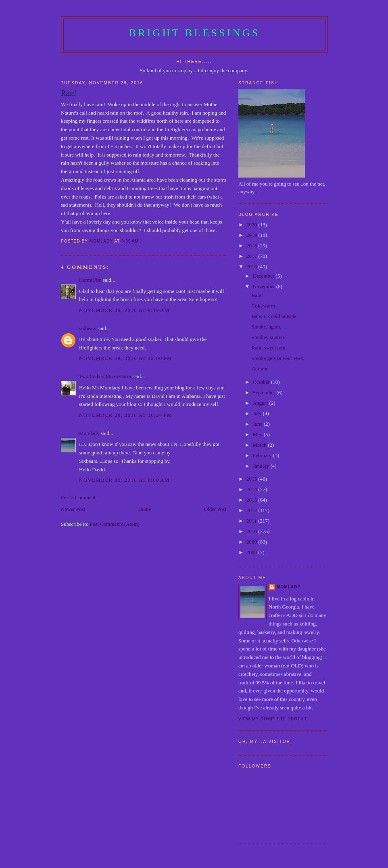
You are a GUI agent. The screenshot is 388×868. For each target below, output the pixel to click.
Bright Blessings (195, 33)
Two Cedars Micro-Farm (105, 376)
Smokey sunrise (268, 337)
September (265, 392)
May (258, 434)
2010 (252, 531)
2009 (252, 542)
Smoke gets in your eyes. (277, 358)
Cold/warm (263, 306)
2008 (252, 552)
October (262, 382)
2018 (252, 246)
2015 (252, 479)
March (260, 445)
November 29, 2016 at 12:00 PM (126, 358)
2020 (252, 225)
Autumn (260, 369)
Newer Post (73, 509)
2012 (252, 510)
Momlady (89, 433)
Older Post (215, 509)
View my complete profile (273, 719)
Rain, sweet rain (268, 348)
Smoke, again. (266, 327)
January (262, 466)
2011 (252, 521)
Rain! (257, 295)
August (261, 403)
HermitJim (90, 280)
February (263, 455)
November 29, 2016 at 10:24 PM (126, 415)
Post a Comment (78, 497)
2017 (252, 256)
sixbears (88, 328)
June (258, 424)
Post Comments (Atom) (115, 524)
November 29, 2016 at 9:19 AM (124, 310)
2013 (252, 500)
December (264, 276)
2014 (252, 489)
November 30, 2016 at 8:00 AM (124, 480)
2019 (252, 235)
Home (145, 509)
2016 (252, 267)
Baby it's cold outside (274, 316)
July (258, 413)
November (265, 286)
